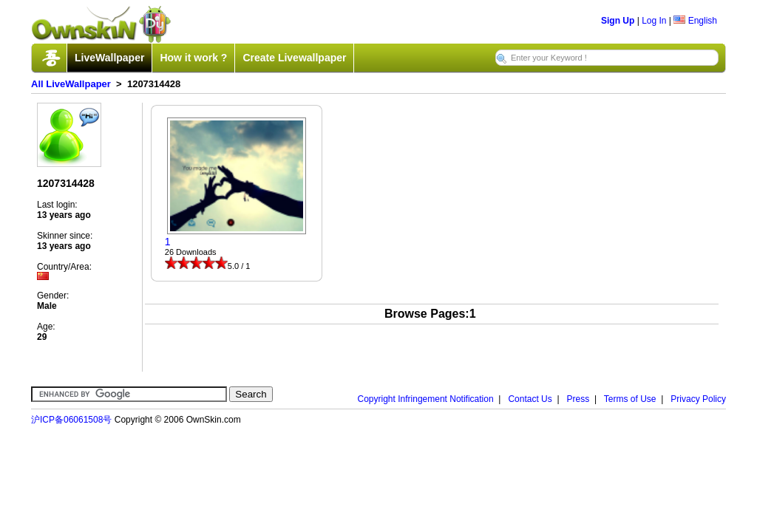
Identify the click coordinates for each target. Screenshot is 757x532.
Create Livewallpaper (294, 58)
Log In (654, 21)
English (695, 21)
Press (578, 399)
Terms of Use (630, 399)
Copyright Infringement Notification (426, 399)
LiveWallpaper (109, 58)
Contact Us (530, 399)
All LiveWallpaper (71, 84)
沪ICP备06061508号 (71, 420)
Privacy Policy (698, 399)
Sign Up (618, 21)
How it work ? (193, 58)
